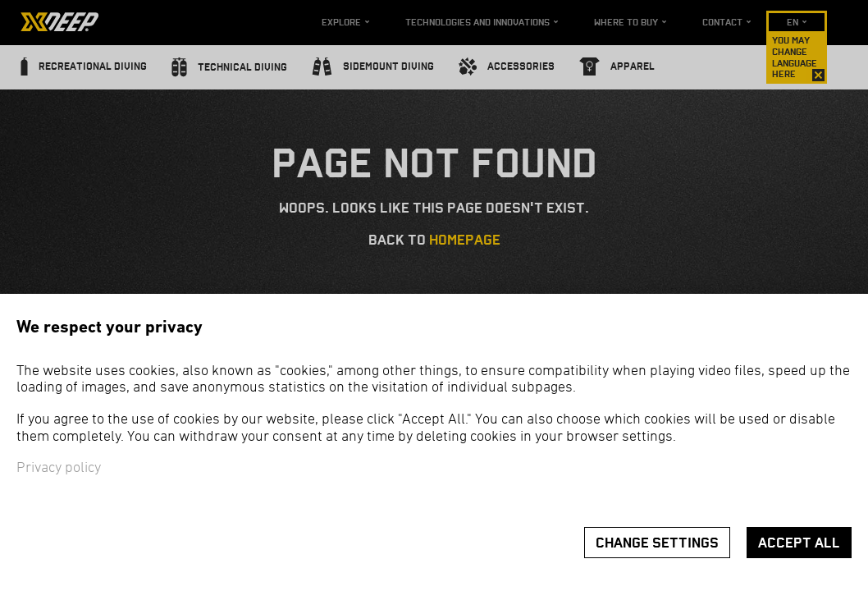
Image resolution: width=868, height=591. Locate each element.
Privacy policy (59, 468)
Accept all (799, 543)
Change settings (657, 543)
